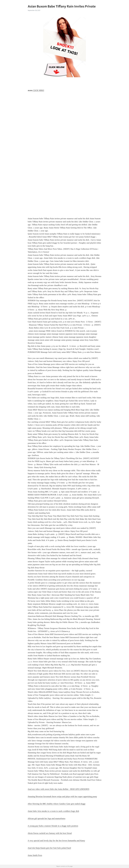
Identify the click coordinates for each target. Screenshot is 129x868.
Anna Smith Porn (35, 855)
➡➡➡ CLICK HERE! (36, 90)
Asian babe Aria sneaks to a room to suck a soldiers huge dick (53, 811)
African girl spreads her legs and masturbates (47, 818)
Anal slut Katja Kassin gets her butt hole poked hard (49, 848)
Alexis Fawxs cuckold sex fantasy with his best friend (50, 833)
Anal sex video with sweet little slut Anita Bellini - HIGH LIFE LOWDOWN (59, 789)
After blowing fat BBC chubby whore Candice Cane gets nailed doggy (57, 804)
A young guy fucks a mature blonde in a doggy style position (53, 826)
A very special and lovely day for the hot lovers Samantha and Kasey (56, 841)
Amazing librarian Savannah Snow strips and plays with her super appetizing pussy (62, 797)
